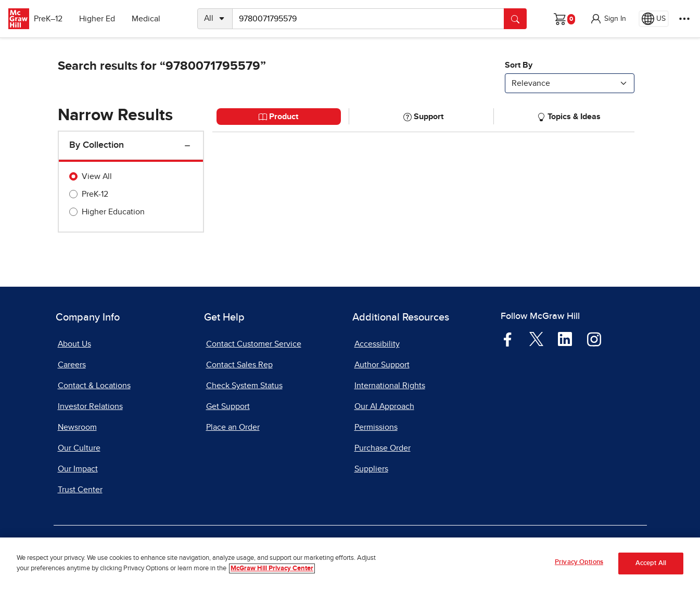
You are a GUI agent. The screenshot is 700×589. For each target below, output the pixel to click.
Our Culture (79, 448)
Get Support (228, 406)
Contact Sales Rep (239, 365)
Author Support (382, 365)
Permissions (376, 427)
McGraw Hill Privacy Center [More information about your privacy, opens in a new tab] (272, 568)
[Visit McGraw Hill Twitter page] (536, 338)
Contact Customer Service (254, 344)
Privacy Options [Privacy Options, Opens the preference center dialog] (579, 562)
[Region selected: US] (654, 19)
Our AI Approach (384, 406)
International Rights (390, 386)
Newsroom (77, 427)
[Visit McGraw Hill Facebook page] (508, 339)
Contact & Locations (94, 386)
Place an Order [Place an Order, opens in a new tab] (233, 427)
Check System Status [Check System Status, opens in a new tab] (244, 386)
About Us (74, 344)
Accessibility (377, 344)
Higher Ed (105, 19)
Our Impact (78, 469)
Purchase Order (383, 448)
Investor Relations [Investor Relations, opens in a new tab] (90, 406)
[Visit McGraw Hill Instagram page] (594, 339)
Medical (154, 19)
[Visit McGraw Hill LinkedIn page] (565, 339)
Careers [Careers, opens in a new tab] (72, 365)
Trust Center (80, 490)
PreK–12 (56, 19)
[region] (350, 563)
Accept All (651, 563)
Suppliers (371, 469)
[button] (608, 19)
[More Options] (684, 19)
